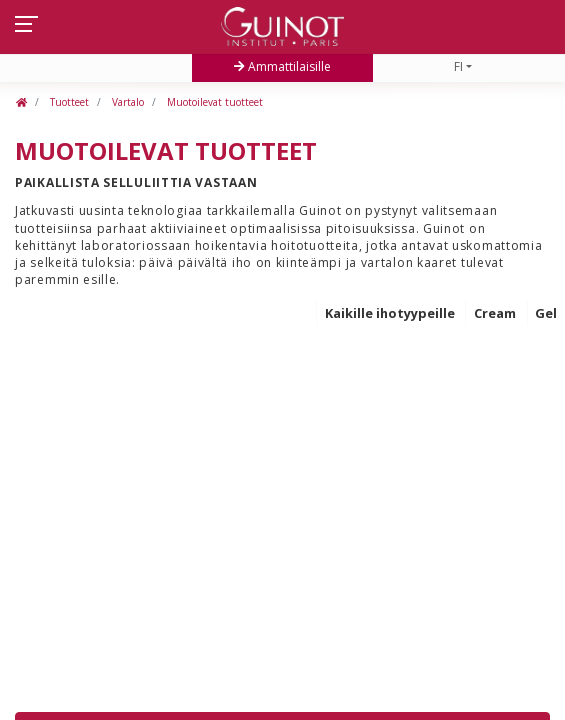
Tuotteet (68, 102)
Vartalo (126, 102)
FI (458, 66)
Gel (546, 313)
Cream (495, 313)
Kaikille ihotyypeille (390, 313)
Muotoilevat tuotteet (213, 102)
